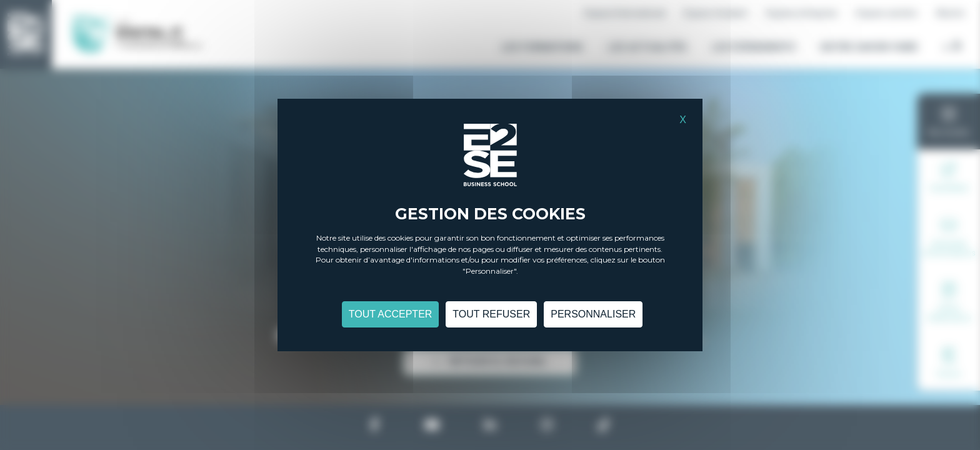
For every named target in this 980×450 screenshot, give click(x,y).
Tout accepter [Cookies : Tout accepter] (391, 314)
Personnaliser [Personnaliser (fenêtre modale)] (593, 314)
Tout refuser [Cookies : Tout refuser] (491, 314)
